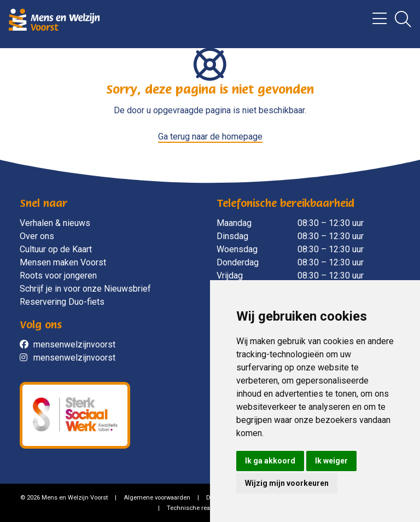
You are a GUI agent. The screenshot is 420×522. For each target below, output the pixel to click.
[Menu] (375, 22)
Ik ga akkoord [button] (270, 461)
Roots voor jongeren (58, 275)
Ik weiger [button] (331, 461)
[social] (27, 345)
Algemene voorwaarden (157, 498)
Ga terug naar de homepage (210, 137)
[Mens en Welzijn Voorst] (54, 19)
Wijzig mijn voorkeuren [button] (287, 483)
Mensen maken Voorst (63, 262)
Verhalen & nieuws (55, 223)
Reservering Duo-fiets (62, 302)
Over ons (37, 236)
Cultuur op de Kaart (56, 249)
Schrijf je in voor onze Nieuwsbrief (85, 289)
